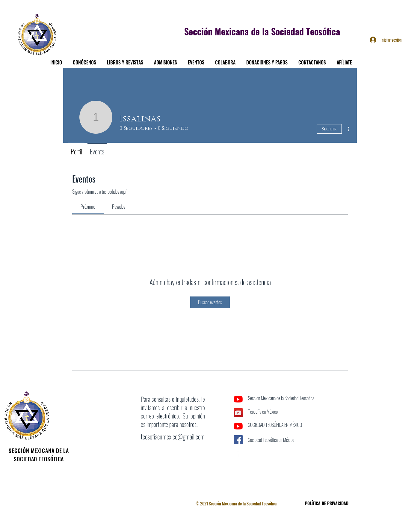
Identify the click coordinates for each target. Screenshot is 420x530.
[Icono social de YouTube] (238, 413)
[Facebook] (238, 453)
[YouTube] (238, 399)
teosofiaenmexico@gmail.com (173, 436)
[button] (84, 60)
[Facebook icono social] (238, 440)
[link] (88, 207)
